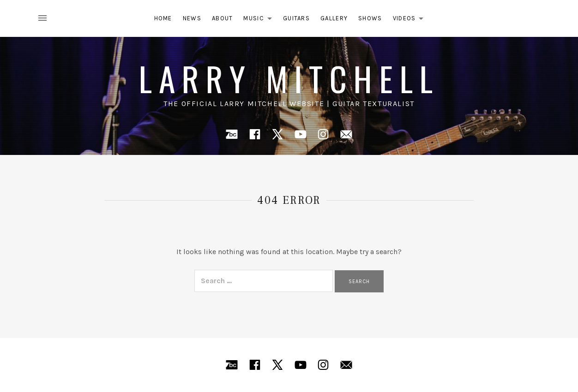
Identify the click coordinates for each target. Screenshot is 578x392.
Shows (370, 18)
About (223, 18)
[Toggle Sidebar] (45, 18)
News (192, 18)
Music (260, 20)
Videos (411, 20)
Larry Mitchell (289, 78)
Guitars (296, 18)
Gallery (334, 18)
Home (163, 18)
